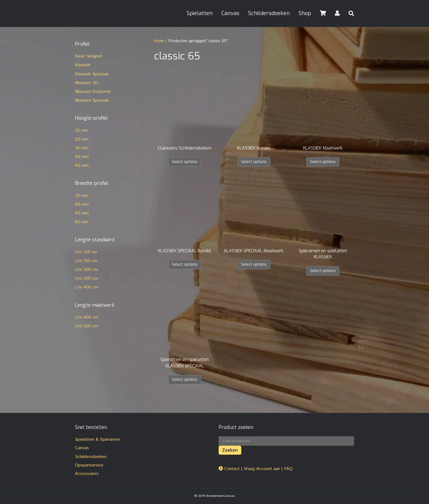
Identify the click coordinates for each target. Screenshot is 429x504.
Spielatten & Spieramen (98, 439)
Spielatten (200, 13)
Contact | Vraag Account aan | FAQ (256, 469)
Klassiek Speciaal (92, 74)
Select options (185, 162)
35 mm (82, 196)
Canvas (230, 13)
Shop (305, 13)
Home (159, 41)
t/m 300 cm (86, 278)
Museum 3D (87, 83)
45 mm (82, 166)
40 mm (82, 157)
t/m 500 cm (86, 326)
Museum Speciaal (92, 100)
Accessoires (87, 474)
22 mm (82, 139)
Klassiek (83, 65)
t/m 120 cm (86, 252)
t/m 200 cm (86, 270)
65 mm (82, 222)
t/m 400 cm (87, 287)
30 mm (82, 148)
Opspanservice (89, 465)
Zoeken (230, 450)
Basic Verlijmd (88, 56)
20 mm (82, 131)
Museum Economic (93, 92)
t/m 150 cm (86, 261)
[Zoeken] (349, 13)
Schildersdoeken (269, 13)
